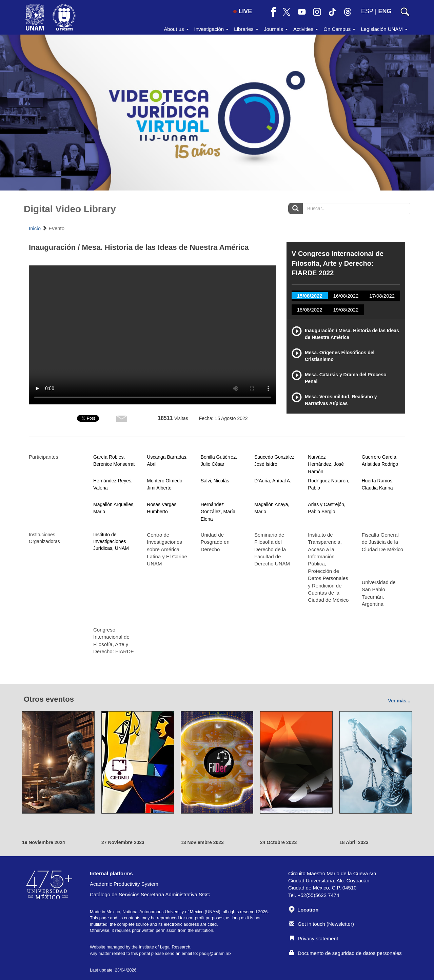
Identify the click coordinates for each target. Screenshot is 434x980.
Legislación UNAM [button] (384, 29)
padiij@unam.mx (215, 953)
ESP (367, 11)
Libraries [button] (246, 29)
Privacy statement (314, 938)
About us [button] (176, 29)
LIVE (243, 11)
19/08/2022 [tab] (346, 310)
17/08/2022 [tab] (382, 296)
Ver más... (399, 701)
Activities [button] (306, 29)
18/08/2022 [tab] (310, 310)
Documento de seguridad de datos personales (346, 953)
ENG (385, 11)
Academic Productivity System (124, 884)
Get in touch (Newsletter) (322, 924)
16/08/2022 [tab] (346, 296)
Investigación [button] (212, 29)
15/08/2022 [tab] (310, 296)
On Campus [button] (339, 29)
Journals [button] (276, 29)
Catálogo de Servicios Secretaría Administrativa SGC (150, 894)
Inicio (35, 228)
